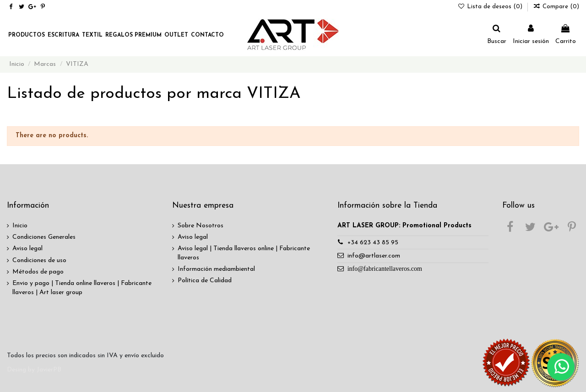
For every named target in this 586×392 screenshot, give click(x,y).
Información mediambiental (216, 269)
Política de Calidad (205, 281)
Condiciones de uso (39, 260)
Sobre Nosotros (201, 226)
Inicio (20, 226)
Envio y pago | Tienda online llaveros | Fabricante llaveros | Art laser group (82, 288)
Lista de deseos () (491, 7)
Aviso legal (27, 249)
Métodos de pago (38, 272)
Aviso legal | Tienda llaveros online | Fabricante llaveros (244, 253)
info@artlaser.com (374, 256)
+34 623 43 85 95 (373, 243)
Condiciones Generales (44, 237)
